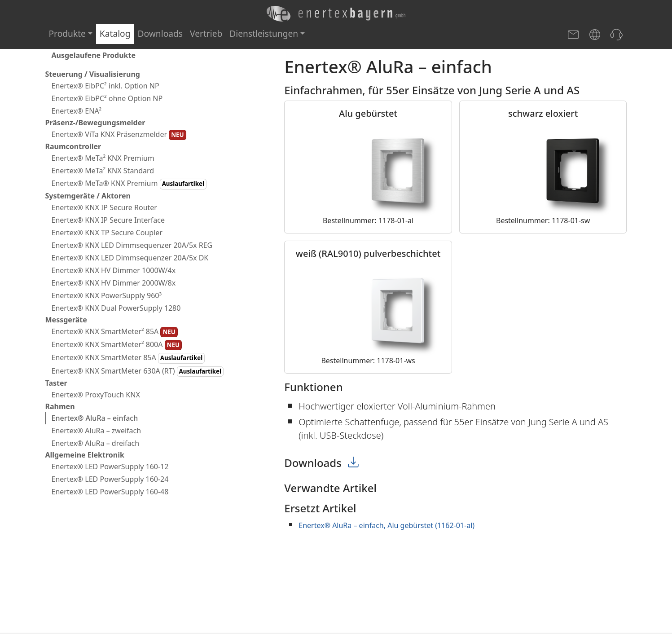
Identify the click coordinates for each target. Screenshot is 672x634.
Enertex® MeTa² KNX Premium (103, 158)
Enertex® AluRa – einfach (95, 418)
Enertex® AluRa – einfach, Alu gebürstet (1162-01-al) (387, 525)
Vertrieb (206, 33)
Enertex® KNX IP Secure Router (104, 207)
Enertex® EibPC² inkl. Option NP (105, 86)
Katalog (115, 33)
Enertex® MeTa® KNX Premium (129, 184)
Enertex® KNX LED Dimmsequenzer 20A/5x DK (130, 258)
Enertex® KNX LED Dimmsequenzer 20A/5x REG (132, 245)
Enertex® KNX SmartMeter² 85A (115, 332)
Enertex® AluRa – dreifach (96, 443)
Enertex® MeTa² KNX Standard (103, 171)
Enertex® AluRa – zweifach (97, 431)
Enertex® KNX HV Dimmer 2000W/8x (114, 283)
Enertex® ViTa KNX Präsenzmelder (119, 135)
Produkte (67, 33)
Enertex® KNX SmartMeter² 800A (117, 345)
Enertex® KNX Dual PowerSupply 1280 (116, 308)
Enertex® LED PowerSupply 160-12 (110, 467)
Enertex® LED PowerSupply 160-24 (110, 479)
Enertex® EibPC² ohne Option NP (107, 98)
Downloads (160, 33)
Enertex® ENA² (77, 111)
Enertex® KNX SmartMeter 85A (128, 358)
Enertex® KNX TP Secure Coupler (107, 233)
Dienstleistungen (264, 33)
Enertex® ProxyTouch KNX (96, 395)
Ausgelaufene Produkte (94, 55)
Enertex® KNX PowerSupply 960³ (107, 295)
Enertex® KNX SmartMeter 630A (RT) (138, 371)
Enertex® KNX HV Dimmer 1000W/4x (114, 270)
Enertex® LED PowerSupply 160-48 (110, 492)
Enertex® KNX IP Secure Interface (108, 220)
